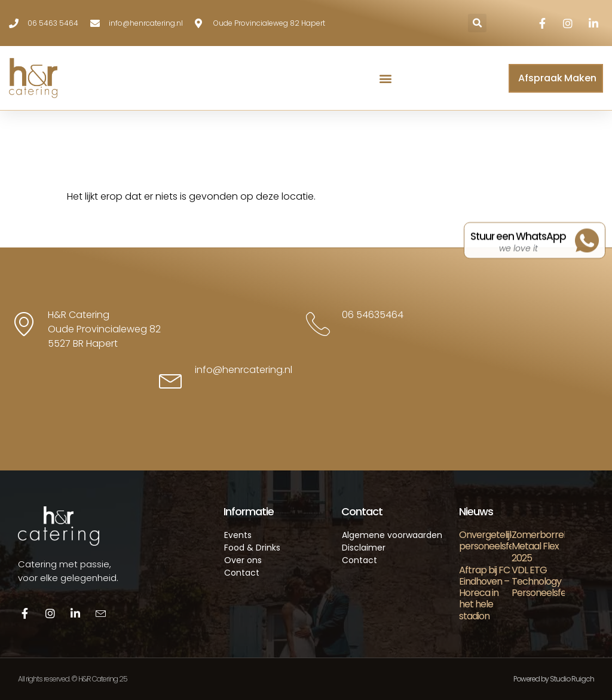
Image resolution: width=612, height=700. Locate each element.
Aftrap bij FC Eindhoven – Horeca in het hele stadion (484, 593)
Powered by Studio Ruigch (554, 679)
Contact (242, 573)
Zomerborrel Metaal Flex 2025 (538, 546)
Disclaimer (364, 548)
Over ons (243, 560)
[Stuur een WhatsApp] (587, 245)
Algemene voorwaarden (392, 535)
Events (238, 535)
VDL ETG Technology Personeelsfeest (545, 581)
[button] (477, 23)
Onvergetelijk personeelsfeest (493, 540)
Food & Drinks (252, 548)
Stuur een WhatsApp (518, 242)
